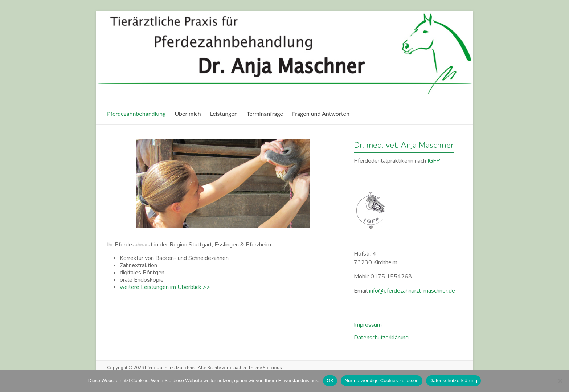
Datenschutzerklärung (453, 381)
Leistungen (224, 113)
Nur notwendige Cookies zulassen (381, 381)
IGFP (434, 161)
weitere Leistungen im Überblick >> (165, 287)
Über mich (188, 113)
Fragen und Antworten (321, 113)
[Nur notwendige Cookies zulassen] (560, 381)
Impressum (368, 325)
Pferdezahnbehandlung (136, 113)
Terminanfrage (265, 113)
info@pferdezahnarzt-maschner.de (412, 291)
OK (330, 381)
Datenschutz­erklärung (381, 338)
